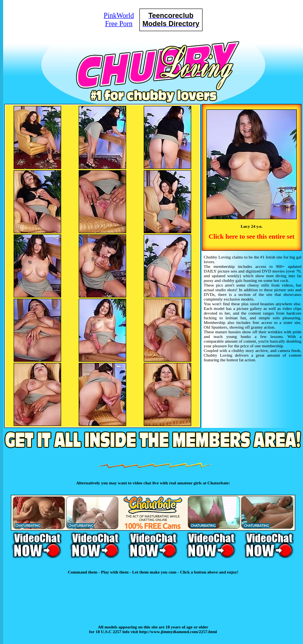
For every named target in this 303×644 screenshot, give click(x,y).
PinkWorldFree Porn (119, 20)
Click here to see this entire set (252, 237)
